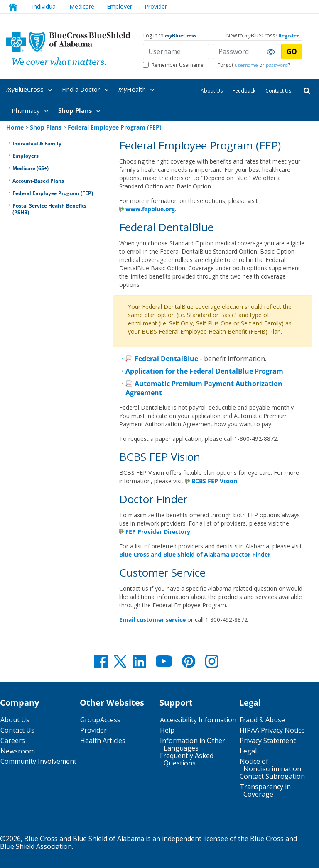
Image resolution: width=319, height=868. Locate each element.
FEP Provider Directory (158, 532)
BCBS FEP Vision (214, 481)
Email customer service (152, 620)
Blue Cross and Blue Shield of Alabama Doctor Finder (195, 554)
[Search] (307, 90)
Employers (26, 156)
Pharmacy (32, 111)
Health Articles (103, 741)
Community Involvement (38, 761)
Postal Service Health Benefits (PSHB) (49, 209)
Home (15, 127)
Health (138, 90)
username (246, 65)
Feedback (244, 91)
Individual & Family (37, 143)
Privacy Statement (268, 741)
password (277, 65)
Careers (13, 741)
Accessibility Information (198, 720)
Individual (44, 6)
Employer (119, 6)
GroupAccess (100, 720)
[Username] (176, 51)
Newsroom (18, 751)
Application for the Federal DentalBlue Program (204, 371)
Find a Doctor (87, 90)
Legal (248, 751)
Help (167, 730)
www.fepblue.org (150, 209)
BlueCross (31, 90)
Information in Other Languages (193, 744)
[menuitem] (33, 89)
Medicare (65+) (31, 168)
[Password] (246, 51)
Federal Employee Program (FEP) (53, 193)
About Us (212, 91)
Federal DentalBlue (166, 359)
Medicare (82, 6)
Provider (93, 730)
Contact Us (278, 91)
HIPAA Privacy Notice (272, 730)
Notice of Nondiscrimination (270, 765)
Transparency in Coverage (265, 790)
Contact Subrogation (272, 776)
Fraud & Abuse (262, 720)
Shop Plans (81, 111)
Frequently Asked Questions (187, 759)
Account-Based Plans (38, 181)
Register (288, 35)
